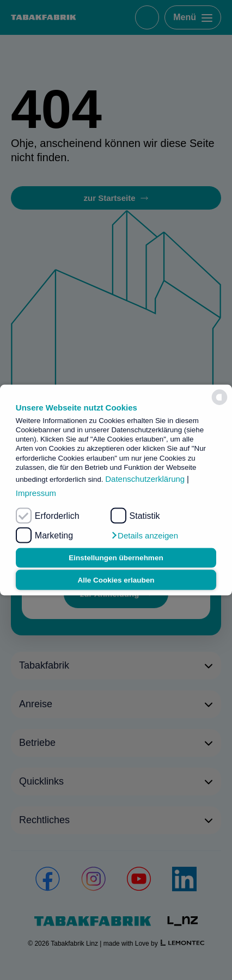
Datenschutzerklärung (145, 479)
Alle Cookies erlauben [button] (116, 580)
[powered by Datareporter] (219, 397)
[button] (144, 535)
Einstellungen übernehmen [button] (116, 558)
